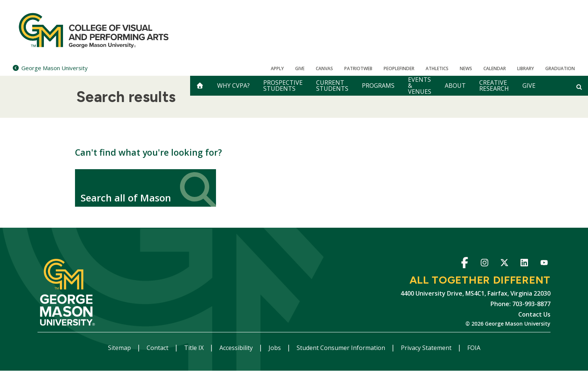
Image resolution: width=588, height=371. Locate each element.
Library (526, 68)
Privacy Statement (427, 348)
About (455, 86)
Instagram (484, 264)
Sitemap (120, 348)
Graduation (560, 68)
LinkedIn (524, 264)
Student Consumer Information (342, 348)
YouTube (544, 264)
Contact (158, 348)
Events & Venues (420, 86)
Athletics (437, 68)
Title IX (195, 348)
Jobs (275, 348)
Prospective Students (283, 86)
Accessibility (237, 348)
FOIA (474, 348)
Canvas (324, 68)
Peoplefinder (399, 68)
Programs (378, 86)
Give (300, 68)
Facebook (464, 264)
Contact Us (534, 314)
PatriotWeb (358, 68)
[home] (200, 86)
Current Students (332, 86)
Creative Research (494, 86)
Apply (277, 68)
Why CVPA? (233, 86)
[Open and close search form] (579, 87)
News (466, 68)
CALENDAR (495, 68)
